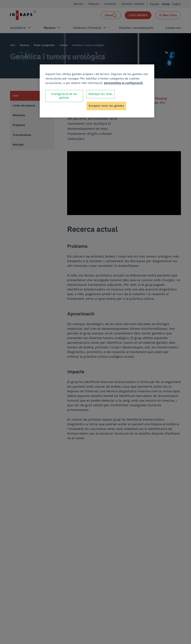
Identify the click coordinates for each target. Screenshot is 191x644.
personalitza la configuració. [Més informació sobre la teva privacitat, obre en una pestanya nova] (124, 83)
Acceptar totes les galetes (106, 106)
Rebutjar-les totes (101, 94)
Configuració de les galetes (64, 96)
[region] (97, 91)
